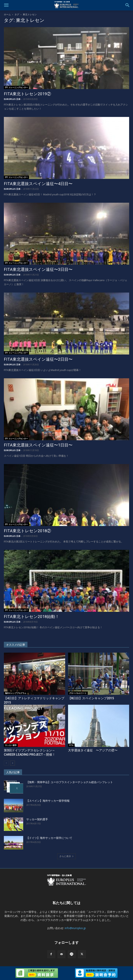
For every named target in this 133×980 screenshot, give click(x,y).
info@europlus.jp (75, 928)
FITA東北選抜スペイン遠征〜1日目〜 (38, 445)
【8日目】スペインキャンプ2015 (91, 698)
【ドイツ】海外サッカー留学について (49, 838)
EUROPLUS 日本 (12, 99)
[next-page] (12, 763)
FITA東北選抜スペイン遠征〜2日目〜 (38, 359)
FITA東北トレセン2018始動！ (32, 617)
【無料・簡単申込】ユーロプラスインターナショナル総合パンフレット (70, 782)
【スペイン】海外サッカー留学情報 (48, 801)
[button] (6, 5)
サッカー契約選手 (37, 819)
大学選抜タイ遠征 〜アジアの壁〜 (93, 750)
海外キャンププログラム (16, 693)
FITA (71, 745)
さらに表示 (66, 856)
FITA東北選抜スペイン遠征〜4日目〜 (38, 184)
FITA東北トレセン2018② (27, 531)
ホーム (7, 14)
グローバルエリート (78, 693)
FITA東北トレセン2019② (27, 94)
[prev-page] (6, 763)
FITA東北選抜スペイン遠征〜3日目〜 (38, 269)
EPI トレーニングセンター (16, 87)
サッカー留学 (11, 745)
